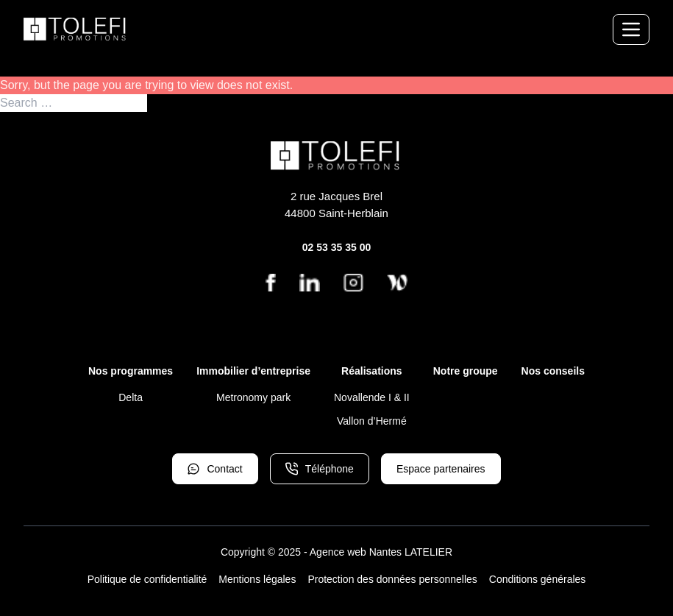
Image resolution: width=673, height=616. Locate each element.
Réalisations (371, 371)
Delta (131, 397)
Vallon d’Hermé (372, 421)
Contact (215, 469)
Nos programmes (131, 371)
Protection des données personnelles (392, 579)
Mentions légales (257, 579)
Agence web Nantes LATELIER (381, 552)
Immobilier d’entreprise (253, 371)
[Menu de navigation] (631, 29)
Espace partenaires (441, 469)
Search (166, 103)
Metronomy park (253, 397)
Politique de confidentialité (147, 579)
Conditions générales (538, 579)
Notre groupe (466, 371)
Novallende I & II (372, 397)
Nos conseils (553, 371)
